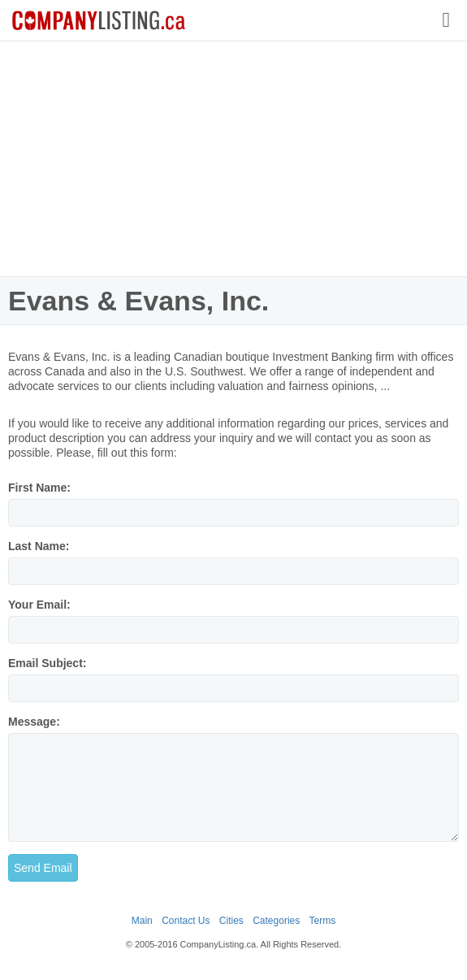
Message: (34, 722)
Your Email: (39, 605)
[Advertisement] (234, 158)
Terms (323, 921)
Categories (276, 921)
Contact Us (186, 921)
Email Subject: (47, 663)
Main (142, 921)
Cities (231, 921)
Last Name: (39, 546)
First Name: (39, 488)
